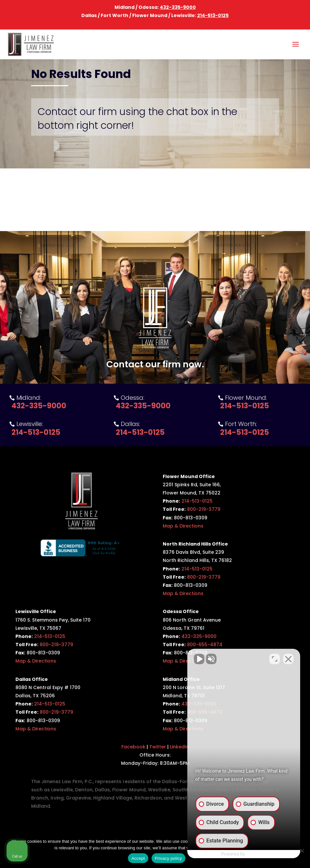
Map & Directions (183, 526)
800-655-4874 (205, 645)
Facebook (133, 747)
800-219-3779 (204, 509)
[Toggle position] (275, 659)
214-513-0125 (213, 15)
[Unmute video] (194, 659)
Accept (138, 858)
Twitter (158, 747)
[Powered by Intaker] (254, 854)
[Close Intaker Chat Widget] (288, 659)
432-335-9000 (178, 7)
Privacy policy (168, 858)
